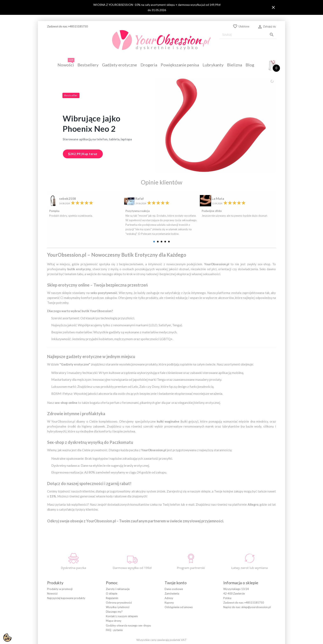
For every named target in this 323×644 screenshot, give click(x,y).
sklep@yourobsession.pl (256, 589)
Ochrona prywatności (119, 584)
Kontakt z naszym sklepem (122, 598)
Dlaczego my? (114, 593)
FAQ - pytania (114, 612)
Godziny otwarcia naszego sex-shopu (128, 607)
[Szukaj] (248, 35)
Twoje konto (176, 564)
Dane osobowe (174, 571)
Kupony (169, 584)
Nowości (52, 575)
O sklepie (112, 575)
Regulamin (112, 580)
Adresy (169, 580)
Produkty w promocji (60, 571)
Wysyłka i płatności (118, 589)
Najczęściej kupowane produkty (66, 580)
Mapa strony (114, 603)
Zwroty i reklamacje (118, 571)
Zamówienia (172, 575)
